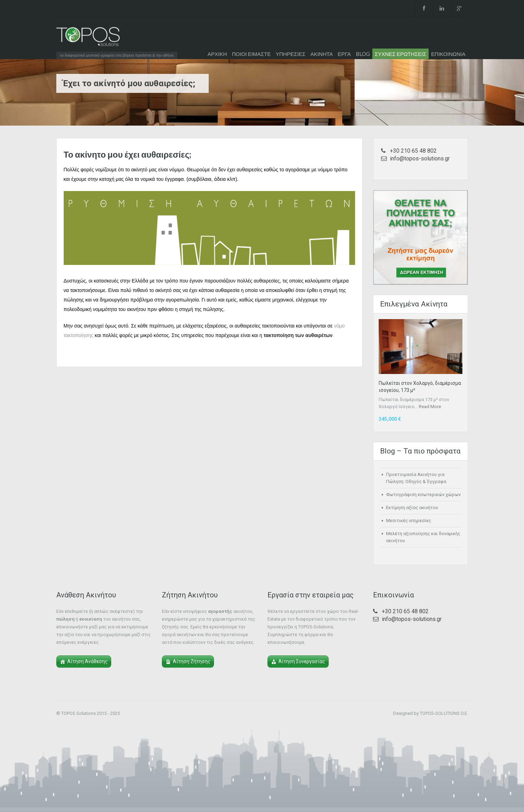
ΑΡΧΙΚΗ (217, 54)
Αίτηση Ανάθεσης (87, 661)
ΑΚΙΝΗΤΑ (322, 54)
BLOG (363, 54)
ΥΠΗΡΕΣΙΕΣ (291, 54)
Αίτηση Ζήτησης (192, 661)
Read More (430, 407)
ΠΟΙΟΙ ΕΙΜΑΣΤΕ (251, 54)
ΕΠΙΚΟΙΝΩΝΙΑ (448, 54)
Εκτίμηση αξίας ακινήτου (412, 507)
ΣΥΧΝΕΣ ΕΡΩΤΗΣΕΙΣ (400, 54)
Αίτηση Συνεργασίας (302, 661)
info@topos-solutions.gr (420, 158)
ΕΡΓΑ (344, 54)
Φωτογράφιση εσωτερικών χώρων (423, 494)
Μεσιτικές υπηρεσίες (409, 521)
